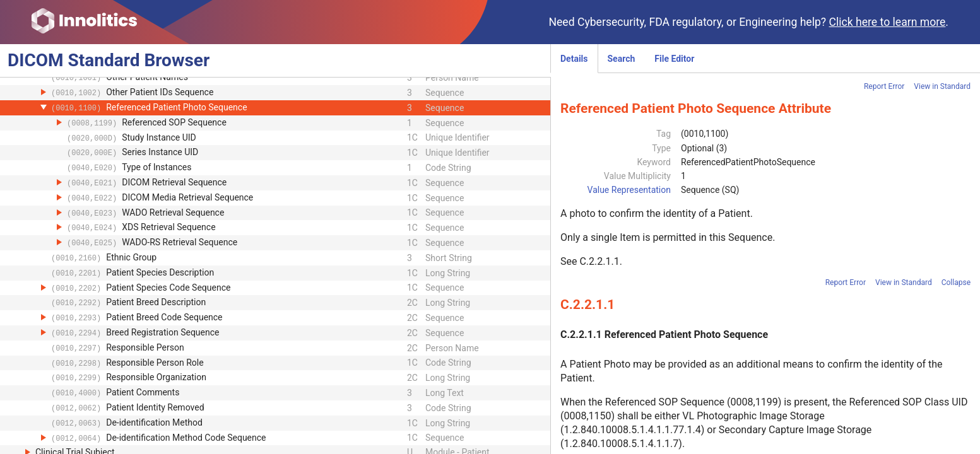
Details (574, 59)
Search (622, 59)
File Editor (674, 59)
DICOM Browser (109, 60)
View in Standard (942, 86)
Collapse (956, 282)
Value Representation (629, 190)
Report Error (884, 86)
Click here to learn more (888, 22)
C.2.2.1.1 (599, 261)
